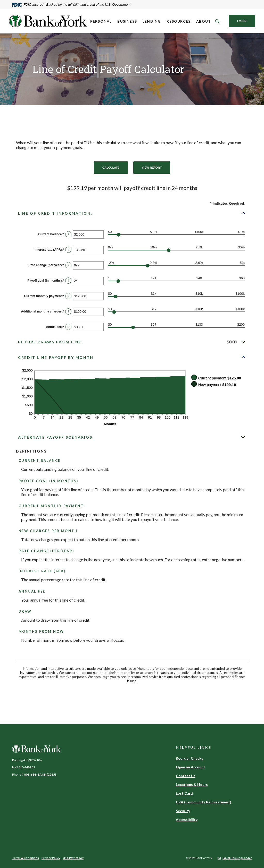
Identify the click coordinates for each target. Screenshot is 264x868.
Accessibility (187, 819)
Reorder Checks (189, 758)
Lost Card (184, 793)
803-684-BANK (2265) (40, 774)
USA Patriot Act (73, 858)
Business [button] (127, 21)
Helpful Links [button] (193, 747)
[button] (132, 213)
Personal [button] (101, 21)
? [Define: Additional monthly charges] (68, 311)
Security (183, 811)
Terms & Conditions (26, 858)
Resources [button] (179, 21)
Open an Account (191, 767)
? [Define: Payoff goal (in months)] (68, 281)
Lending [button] (152, 21)
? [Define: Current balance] (68, 234)
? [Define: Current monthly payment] (68, 296)
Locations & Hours (192, 784)
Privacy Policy (51, 858)
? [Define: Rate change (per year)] (68, 265)
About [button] (204, 21)
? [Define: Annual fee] (68, 327)
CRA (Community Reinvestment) (204, 802)
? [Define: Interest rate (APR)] (68, 250)
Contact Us (186, 776)
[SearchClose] (217, 21)
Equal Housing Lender (237, 858)
